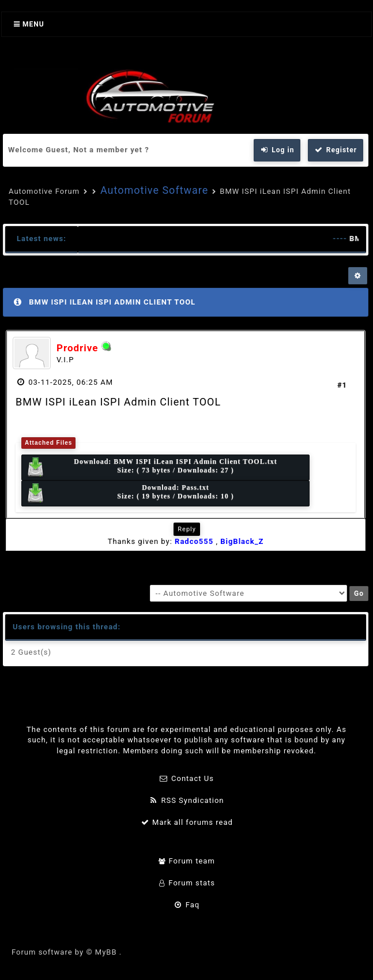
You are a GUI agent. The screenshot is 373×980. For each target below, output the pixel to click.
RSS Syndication (186, 800)
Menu (29, 24)
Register (336, 150)
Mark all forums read (186, 822)
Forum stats (186, 883)
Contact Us (186, 778)
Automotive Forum (44, 191)
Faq (186, 905)
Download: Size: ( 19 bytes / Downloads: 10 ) (130, 493)
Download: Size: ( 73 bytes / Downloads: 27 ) (151, 468)
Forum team (186, 861)
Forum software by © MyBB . (67, 952)
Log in (277, 150)
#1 (342, 385)
